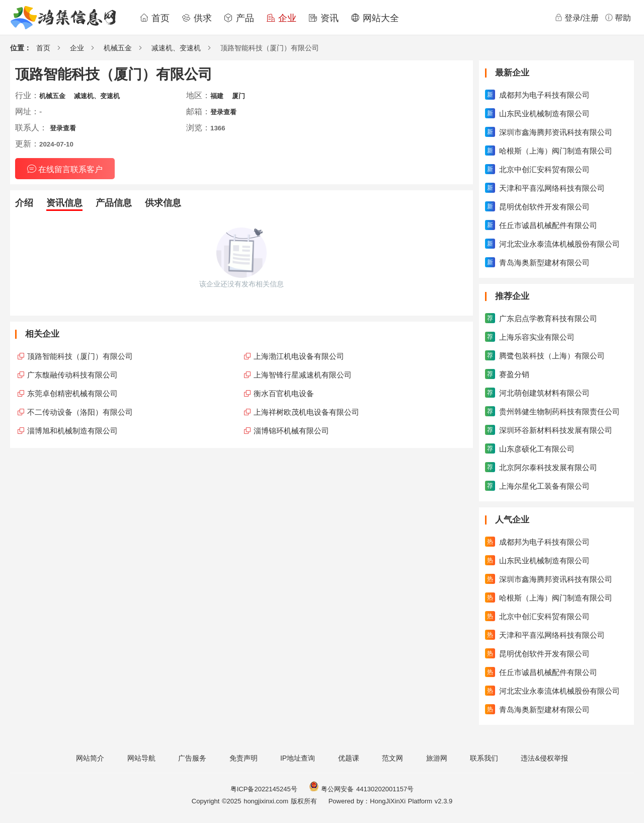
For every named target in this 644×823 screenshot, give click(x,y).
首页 (154, 18)
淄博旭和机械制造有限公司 (72, 431)
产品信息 (114, 203)
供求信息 (163, 203)
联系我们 (484, 758)
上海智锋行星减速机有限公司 (303, 375)
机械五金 (118, 48)
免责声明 (244, 758)
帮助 (618, 18)
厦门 (238, 96)
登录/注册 (577, 18)
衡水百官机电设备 (284, 393)
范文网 (392, 758)
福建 (217, 96)
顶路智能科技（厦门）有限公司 (80, 356)
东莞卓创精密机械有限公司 (72, 393)
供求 (197, 18)
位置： (21, 48)
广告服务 (192, 758)
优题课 (349, 758)
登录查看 (223, 112)
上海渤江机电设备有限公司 (299, 356)
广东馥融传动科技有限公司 (72, 375)
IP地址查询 (298, 758)
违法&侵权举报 (544, 758)
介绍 (24, 203)
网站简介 (90, 758)
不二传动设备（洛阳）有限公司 (80, 412)
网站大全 (375, 18)
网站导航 (141, 758)
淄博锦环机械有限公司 (291, 431)
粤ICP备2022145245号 (264, 789)
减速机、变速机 (176, 48)
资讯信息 (64, 203)
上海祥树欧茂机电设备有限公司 (306, 412)
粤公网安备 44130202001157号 (361, 789)
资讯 (324, 18)
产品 (239, 18)
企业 (281, 18)
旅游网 (437, 758)
